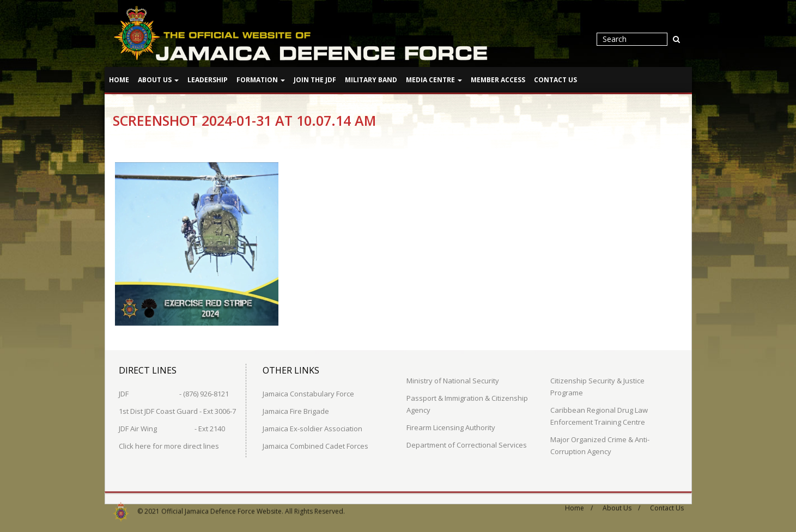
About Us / (621, 505)
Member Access (498, 80)
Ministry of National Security (453, 380)
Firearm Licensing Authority (451, 427)
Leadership (208, 80)
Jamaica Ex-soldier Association (312, 428)
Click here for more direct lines (169, 445)
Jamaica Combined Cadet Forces (315, 445)
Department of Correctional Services (467, 444)
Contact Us (555, 80)
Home (119, 80)
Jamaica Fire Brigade (296, 411)
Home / (579, 505)
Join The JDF (315, 80)
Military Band (371, 80)
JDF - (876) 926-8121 (174, 393)
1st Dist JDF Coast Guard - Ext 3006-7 (177, 411)
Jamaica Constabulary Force (308, 393)
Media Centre (434, 80)
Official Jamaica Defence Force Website (221, 508)
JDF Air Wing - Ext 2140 (172, 428)
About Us (158, 80)
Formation (261, 80)
